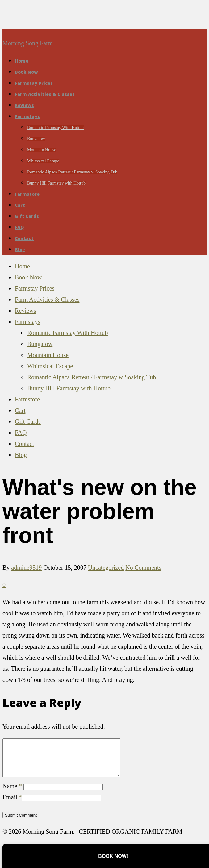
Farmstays (27, 116)
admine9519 (26, 568)
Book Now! (113, 856)
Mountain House (42, 150)
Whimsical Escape (43, 161)
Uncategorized (106, 568)
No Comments (143, 568)
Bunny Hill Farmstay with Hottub (56, 183)
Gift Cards (27, 216)
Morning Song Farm (28, 43)
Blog (20, 249)
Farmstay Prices (34, 83)
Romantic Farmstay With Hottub (55, 128)
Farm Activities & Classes (45, 94)
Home (22, 61)
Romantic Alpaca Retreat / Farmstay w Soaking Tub (72, 172)
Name (12, 793)
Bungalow (36, 139)
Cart (20, 205)
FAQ (19, 227)
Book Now (26, 72)
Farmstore (27, 194)
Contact (24, 238)
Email (12, 805)
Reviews (24, 105)
